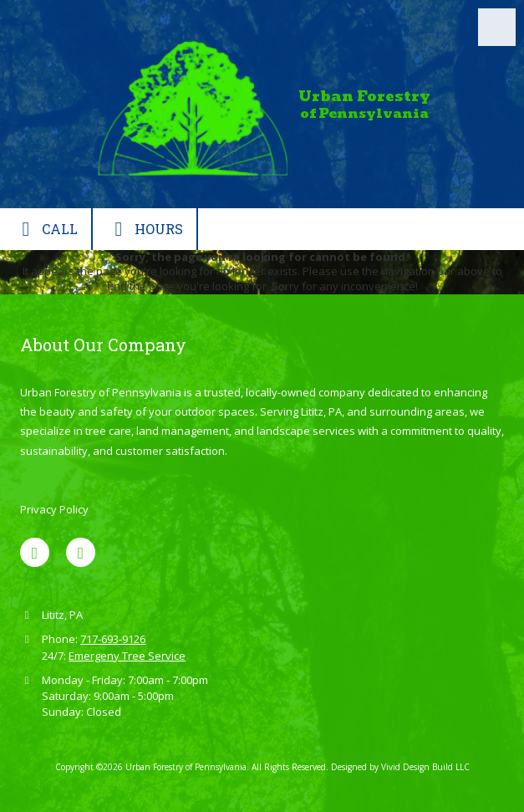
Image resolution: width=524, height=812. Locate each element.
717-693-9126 (113, 639)
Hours (145, 229)
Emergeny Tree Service (127, 656)
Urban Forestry (364, 96)
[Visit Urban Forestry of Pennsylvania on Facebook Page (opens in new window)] (35, 552)
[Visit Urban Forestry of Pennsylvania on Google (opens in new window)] (81, 552)
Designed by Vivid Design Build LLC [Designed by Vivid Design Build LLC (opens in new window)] (400, 767)
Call (46, 229)
